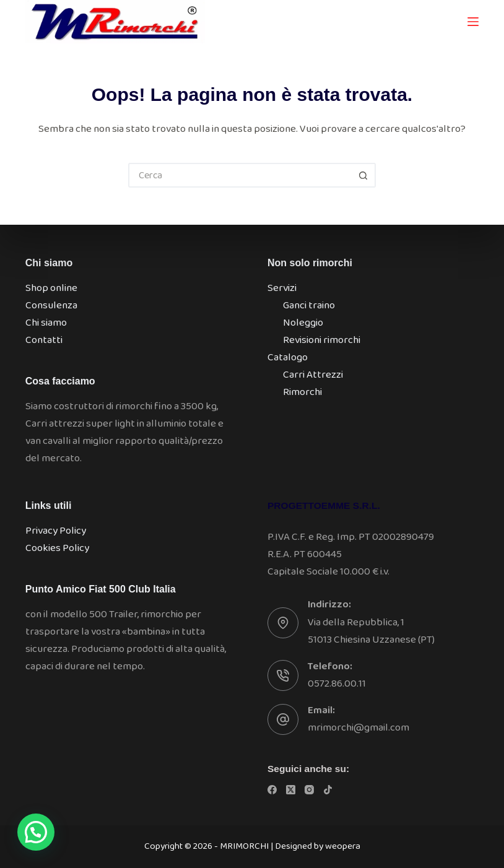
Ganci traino (309, 306)
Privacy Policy (56, 531)
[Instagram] (309, 790)
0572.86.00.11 (337, 684)
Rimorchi (302, 392)
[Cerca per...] (240, 175)
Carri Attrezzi (313, 375)
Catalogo (288, 358)
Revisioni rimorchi (322, 340)
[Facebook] (272, 790)
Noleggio (303, 323)
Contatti (44, 340)
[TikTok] (328, 790)
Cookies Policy (57, 548)
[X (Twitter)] (291, 790)
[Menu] (473, 22)
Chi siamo (46, 323)
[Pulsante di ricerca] (363, 175)
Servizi (282, 288)
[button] (36, 832)
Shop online (51, 288)
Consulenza (51, 306)
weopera (343, 846)
